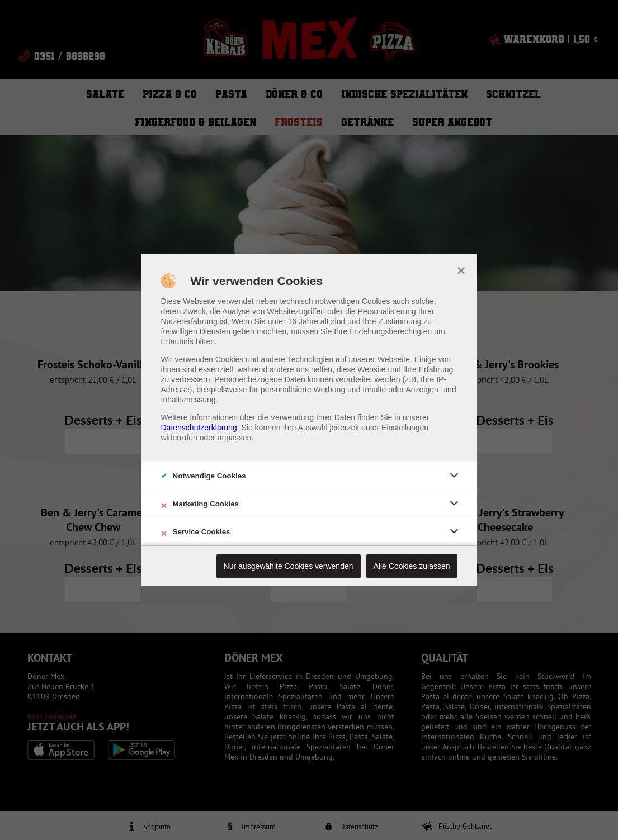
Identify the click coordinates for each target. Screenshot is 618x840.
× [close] (461, 269)
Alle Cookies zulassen (412, 566)
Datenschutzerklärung (199, 428)
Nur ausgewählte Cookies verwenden (289, 566)
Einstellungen (405, 428)
